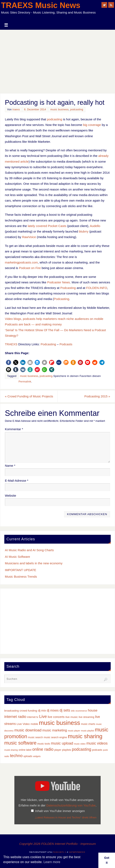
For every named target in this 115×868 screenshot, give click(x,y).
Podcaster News (59, 282)
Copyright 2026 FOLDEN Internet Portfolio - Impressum (57, 844)
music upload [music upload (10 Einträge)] (62, 743)
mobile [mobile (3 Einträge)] (34, 724)
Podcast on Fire (30, 268)
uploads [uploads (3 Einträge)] (28, 756)
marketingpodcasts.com (21, 262)
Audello (95, 226)
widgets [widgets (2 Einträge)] (37, 756)
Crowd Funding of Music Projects (29, 396)
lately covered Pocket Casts (47, 226)
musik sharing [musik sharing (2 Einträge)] (11, 750)
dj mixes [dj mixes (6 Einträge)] (53, 710)
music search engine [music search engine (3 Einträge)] (55, 737)
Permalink (25, 382)
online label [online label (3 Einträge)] (25, 750)
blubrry (84, 231)
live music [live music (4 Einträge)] (72, 717)
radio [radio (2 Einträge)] (7, 756)
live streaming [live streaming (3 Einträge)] (86, 717)
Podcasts (66, 344)
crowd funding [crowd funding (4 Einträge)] (28, 711)
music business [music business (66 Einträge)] (60, 723)
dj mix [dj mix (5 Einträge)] (42, 711)
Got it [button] (107, 860)
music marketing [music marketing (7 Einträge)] (55, 730)
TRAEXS (11, 344)
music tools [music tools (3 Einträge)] (44, 744)
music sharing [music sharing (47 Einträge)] (85, 736)
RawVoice (29, 237)
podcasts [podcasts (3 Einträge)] (97, 750)
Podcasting (68, 288)
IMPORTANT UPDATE (21, 570)
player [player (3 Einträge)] (58, 750)
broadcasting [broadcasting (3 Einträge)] (12, 711)
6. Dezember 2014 (35, 109)
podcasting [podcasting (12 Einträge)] (82, 749)
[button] (9, 362)
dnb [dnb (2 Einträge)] (73, 711)
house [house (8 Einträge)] (93, 710)
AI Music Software (17, 557)
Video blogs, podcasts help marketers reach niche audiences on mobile (54, 319)
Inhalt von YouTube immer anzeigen (60, 811)
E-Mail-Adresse (17, 481)
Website (11, 496)
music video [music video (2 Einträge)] (80, 744)
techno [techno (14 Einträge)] (16, 756)
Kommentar (14, 429)
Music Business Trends (21, 577)
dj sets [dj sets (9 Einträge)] (65, 710)
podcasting (77, 109)
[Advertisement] (57, 60)
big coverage (92, 125)
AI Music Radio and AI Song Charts (29, 550)
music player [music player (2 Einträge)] (74, 731)
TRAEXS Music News (41, 5)
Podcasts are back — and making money (33, 324)
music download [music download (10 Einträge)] (28, 730)
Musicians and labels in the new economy (34, 563)
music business (59, 109)
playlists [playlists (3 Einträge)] (67, 750)
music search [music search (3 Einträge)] (35, 737)
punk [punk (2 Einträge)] (105, 750)
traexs (16, 109)
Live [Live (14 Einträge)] (43, 716)
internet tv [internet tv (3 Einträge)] (33, 717)
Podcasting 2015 (97, 396)
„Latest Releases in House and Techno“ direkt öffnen (66, 817)
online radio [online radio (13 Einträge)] (43, 749)
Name (10, 466)
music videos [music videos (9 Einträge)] (97, 743)
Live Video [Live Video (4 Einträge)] (23, 724)
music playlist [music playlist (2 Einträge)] (87, 731)
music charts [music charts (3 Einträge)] (88, 724)
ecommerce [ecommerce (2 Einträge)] (81, 711)
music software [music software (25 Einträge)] (20, 743)
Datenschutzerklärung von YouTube (71, 805)
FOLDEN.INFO (97, 288)
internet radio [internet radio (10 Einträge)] (15, 717)
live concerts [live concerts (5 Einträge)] (56, 717)
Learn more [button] (52, 862)
